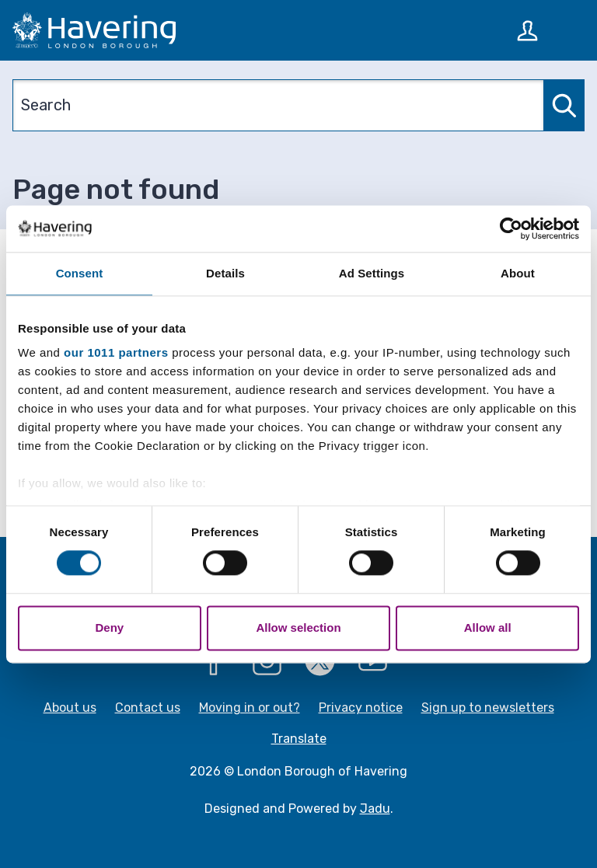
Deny (109, 627)
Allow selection (298, 627)
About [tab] (518, 273)
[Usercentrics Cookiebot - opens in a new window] (511, 228)
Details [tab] (225, 273)
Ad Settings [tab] (372, 273)
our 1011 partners (116, 352)
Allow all (488, 627)
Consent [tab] (80, 273)
